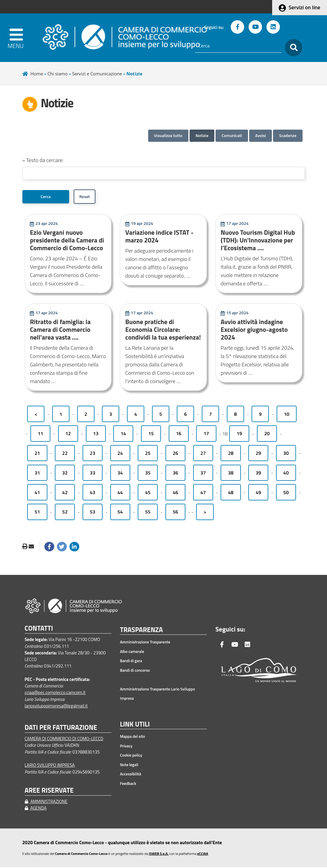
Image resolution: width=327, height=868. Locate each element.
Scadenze (288, 136)
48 (231, 493)
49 (258, 493)
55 (148, 513)
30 (286, 454)
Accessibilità (130, 775)
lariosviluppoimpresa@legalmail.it (56, 707)
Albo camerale (132, 652)
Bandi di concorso (135, 671)
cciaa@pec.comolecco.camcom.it (55, 694)
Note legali (129, 766)
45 (148, 493)
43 (92, 493)
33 (92, 474)
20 (267, 434)
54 (120, 513)
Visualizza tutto (168, 136)
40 (286, 474)
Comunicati (232, 136)
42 (65, 493)
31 (37, 474)
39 (258, 474)
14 (123, 434)
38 (231, 474)
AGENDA (36, 809)
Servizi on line (304, 7)
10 (286, 415)
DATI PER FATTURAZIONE (61, 728)
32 (65, 474)
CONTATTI (39, 629)
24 (120, 454)
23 (92, 454)
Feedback (128, 784)
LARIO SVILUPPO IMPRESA (50, 766)
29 (258, 454)
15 (151, 434)
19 (239, 434)
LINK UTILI (135, 725)
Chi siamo (58, 74)
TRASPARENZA (141, 631)
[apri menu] (18, 38)
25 (148, 454)
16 (179, 434)
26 (175, 454)
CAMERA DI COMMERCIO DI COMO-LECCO (64, 739)
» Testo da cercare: (43, 160)
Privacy (126, 747)
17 (206, 434)
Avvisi (261, 136)
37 (203, 474)
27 (203, 454)
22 (65, 454)
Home (37, 74)
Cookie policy (131, 756)
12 (68, 434)
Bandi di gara (131, 662)
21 (37, 454)
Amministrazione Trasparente (145, 643)
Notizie (202, 136)
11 (41, 434)
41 (37, 493)
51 (37, 513)
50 (286, 493)
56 (175, 513)
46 (175, 493)
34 (120, 474)
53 (92, 513)
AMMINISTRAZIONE (46, 802)
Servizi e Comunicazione (97, 74)
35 (148, 474)
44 (120, 493)
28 (231, 454)
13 (96, 434)
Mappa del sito (132, 737)
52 (65, 513)
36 (175, 474)
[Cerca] (238, 46)
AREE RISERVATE (49, 791)
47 (203, 493)
